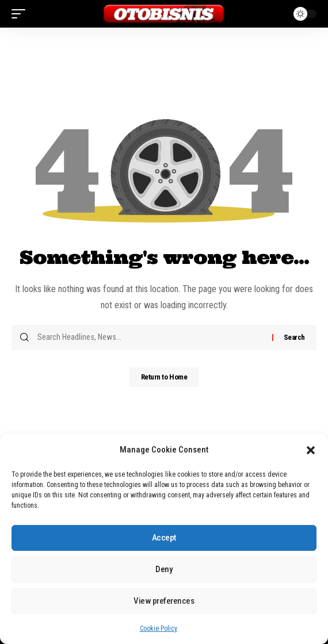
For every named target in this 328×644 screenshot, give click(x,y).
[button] (311, 450)
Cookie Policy (159, 628)
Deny (164, 569)
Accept (164, 538)
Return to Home (164, 377)
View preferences (164, 601)
